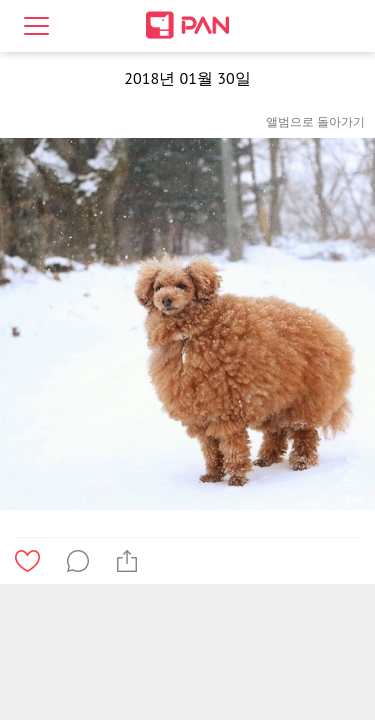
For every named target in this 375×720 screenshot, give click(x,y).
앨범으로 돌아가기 (315, 121)
